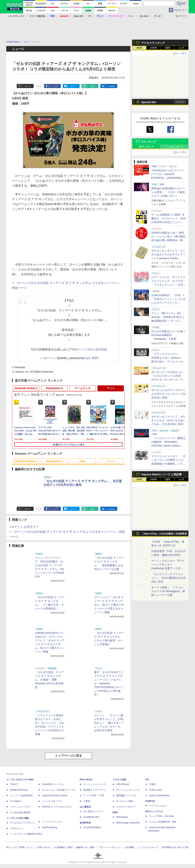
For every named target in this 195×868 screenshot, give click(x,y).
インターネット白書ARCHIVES (26, 834)
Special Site (149, 102)
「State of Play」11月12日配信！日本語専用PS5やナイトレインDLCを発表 (164, 535)
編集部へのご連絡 (85, 847)
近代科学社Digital (92, 827)
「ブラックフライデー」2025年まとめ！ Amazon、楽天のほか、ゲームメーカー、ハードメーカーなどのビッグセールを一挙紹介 (168, 362)
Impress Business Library (55, 796)
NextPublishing (50, 827)
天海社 (153, 784)
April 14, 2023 (89, 358)
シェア (55, 86)
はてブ (74, 86)
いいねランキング (175, 147)
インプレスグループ (148, 847)
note (93, 86)
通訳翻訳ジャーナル (126, 796)
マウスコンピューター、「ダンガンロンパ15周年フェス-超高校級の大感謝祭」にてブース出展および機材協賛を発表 (168, 464)
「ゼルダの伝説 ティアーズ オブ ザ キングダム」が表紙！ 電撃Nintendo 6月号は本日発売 (49, 680)
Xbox (82, 461)
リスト (39, 86)
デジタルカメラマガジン (23, 823)
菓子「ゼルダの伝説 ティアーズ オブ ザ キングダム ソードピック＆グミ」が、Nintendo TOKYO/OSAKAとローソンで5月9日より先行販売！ (109, 683)
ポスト (28, 86)
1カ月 (182, 48)
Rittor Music (86, 780)
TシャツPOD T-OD (94, 796)
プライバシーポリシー (110, 847)
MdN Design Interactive (128, 823)
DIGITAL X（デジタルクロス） (58, 807)
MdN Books (122, 817)
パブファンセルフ (158, 806)
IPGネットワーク (154, 811)
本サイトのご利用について (20, 847)
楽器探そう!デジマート (95, 790)
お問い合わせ (44, 847)
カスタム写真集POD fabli (163, 822)
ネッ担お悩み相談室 (20, 812)
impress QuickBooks (159, 796)
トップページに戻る (68, 756)
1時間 (139, 48)
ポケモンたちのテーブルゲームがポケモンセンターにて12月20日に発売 (169, 394)
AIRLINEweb (123, 784)
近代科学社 (85, 823)
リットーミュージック (95, 784)
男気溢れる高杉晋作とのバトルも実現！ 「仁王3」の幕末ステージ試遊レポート (168, 192)
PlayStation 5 (54, 388)
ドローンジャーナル (20, 807)
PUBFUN (150, 801)
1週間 (167, 48)
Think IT (14, 784)
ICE (147, 780)
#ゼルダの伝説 (97, 349)
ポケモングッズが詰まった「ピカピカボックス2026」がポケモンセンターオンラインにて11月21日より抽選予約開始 (168, 380)
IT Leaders (15, 801)
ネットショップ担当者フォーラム (59, 790)
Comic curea (155, 790)
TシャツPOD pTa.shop (161, 816)
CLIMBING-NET (91, 817)
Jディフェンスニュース (128, 790)
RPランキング (146, 147)
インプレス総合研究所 (21, 796)
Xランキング (149, 142)
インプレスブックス (52, 822)
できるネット (17, 828)
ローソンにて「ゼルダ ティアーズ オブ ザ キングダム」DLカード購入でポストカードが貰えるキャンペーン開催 (109, 605)
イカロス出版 (119, 780)
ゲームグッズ (82, 388)
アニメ (111, 388)
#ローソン (80, 349)
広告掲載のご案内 (63, 847)
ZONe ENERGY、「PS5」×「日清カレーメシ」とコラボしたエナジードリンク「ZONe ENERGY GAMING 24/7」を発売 (168, 303)
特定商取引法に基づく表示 (176, 847)
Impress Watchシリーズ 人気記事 (161, 474)
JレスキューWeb (125, 801)
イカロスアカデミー (126, 807)
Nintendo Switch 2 (26, 388)
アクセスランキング (153, 43)
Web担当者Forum (19, 790)
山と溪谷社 (85, 807)
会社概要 (129, 847)
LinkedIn (111, 86)
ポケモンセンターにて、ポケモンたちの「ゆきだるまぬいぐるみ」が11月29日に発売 (168, 420)
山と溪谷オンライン (94, 811)
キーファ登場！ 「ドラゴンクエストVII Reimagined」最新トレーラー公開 (168, 591)
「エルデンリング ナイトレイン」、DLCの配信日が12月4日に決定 (169, 578)
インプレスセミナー (52, 801)
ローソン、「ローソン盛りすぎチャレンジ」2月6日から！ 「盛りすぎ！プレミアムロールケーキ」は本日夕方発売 (109, 723)
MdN (115, 812)
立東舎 (87, 801)
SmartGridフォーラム (53, 784)
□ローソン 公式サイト (24, 527)
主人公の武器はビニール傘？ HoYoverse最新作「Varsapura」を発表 (168, 335)
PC (90, 16)
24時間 (153, 48)
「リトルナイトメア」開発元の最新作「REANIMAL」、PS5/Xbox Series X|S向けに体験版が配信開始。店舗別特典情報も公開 (168, 446)
